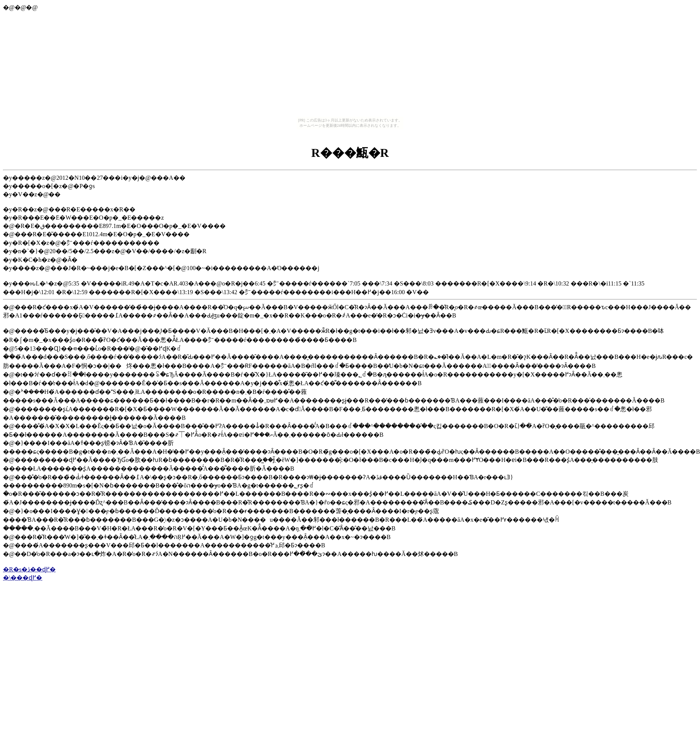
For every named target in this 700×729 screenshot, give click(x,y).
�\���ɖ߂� (23, 578)
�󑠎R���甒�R (350, 153)
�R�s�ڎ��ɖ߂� (29, 569)
